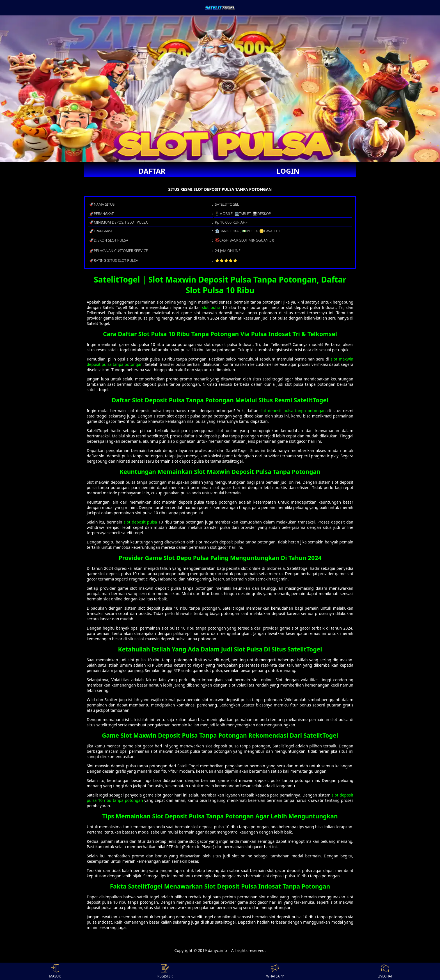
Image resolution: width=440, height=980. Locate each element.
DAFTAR (152, 171)
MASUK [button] (55, 971)
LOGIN (288, 171)
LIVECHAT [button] (385, 971)
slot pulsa (211, 307)
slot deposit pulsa (140, 522)
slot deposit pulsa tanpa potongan (293, 411)
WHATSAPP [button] (275, 971)
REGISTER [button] (165, 971)
